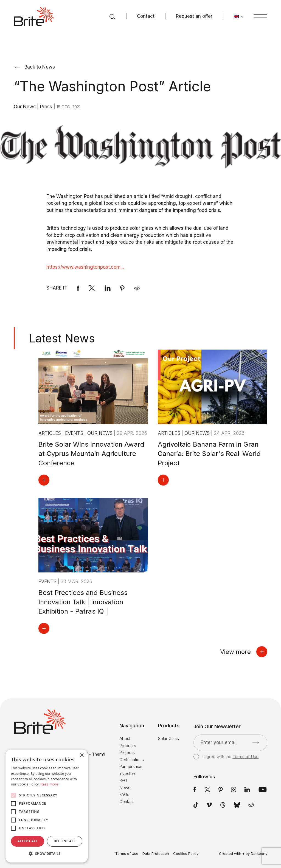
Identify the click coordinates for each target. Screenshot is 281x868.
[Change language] (239, 16)
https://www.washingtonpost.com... (85, 267)
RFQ (123, 780)
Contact (146, 16)
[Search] (112, 16)
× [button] (82, 755)
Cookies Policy (186, 854)
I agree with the (226, 757)
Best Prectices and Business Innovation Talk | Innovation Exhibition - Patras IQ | (83, 602)
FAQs (124, 794)
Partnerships (131, 766)
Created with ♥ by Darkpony (243, 853)
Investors (128, 774)
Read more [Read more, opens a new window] (49, 784)
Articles (50, 433)
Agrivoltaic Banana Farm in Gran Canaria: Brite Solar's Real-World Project (209, 454)
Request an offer (194, 16)
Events (75, 433)
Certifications (132, 760)
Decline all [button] (65, 841)
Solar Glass (168, 738)
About (125, 738)
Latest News (62, 338)
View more (244, 652)
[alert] (47, 806)
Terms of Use (245, 757)
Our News (25, 107)
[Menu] (260, 16)
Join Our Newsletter (217, 727)
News (125, 788)
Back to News (35, 67)
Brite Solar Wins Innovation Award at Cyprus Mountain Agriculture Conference (91, 454)
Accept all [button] (28, 841)
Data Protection (156, 854)
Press (47, 107)
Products (128, 746)
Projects (127, 752)
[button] (47, 854)
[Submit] (256, 743)
